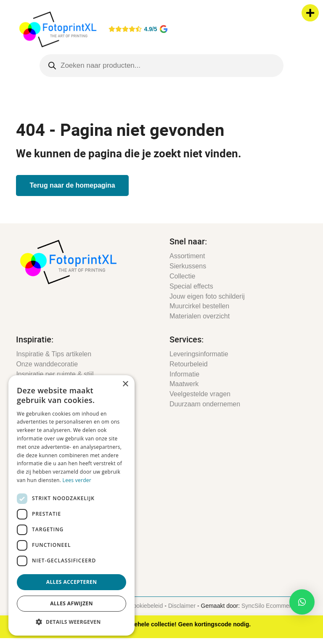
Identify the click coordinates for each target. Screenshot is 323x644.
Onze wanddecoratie (47, 364)
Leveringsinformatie (199, 354)
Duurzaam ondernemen (205, 404)
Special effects (191, 286)
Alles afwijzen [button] (71, 603)
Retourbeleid (189, 364)
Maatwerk (184, 384)
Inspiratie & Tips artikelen (54, 354)
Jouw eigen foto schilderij (207, 296)
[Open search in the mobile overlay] (161, 66)
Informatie (184, 374)
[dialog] (71, 505)
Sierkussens (188, 266)
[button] (302, 602)
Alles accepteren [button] (72, 582)
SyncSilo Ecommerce (269, 606)
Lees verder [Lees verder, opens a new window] (77, 480)
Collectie (182, 276)
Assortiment (187, 256)
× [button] (125, 384)
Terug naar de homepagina (72, 185)
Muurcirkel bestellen (199, 306)
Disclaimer (182, 606)
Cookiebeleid (146, 606)
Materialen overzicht (200, 316)
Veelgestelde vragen (200, 394)
